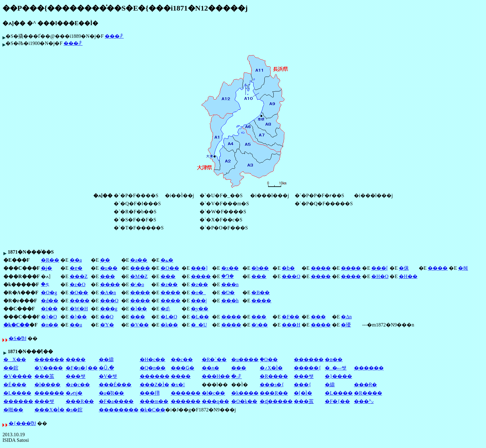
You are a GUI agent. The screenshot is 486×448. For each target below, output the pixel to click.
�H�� (408, 276)
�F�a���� (116, 401)
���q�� (215, 401)
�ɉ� (46, 268)
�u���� (245, 359)
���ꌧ (114, 36)
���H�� (216, 376)
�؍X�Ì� (271, 368)
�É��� (15, 385)
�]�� (138, 309)
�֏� (228, 276)
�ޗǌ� (74, 393)
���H (291, 325)
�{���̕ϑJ (22, 423)
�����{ (307, 368)
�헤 (463, 268)
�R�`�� (214, 359)
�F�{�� (337, 401)
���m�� (154, 401)
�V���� (49, 368)
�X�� (15, 359)
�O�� (170, 268)
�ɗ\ (165, 309)
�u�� (109, 268)
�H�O (380, 276)
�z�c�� (78, 385)
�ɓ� (288, 268)
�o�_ (198, 293)
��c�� (182, 359)
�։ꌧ (236, 377)
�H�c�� (153, 359)
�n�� (50, 325)
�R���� (274, 376)
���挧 (150, 393)
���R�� (274, 393)
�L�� (200, 317)
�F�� (291, 317)
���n (230, 284)
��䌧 (106, 359)
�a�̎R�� (112, 393)
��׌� (239, 368)
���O (291, 276)
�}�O (49, 317)
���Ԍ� (183, 368)
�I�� (49, 309)
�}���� (338, 376)
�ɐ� (76, 268)
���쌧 (76, 376)
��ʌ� (210, 368)
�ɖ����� (276, 401)
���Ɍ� (365, 385)
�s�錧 (74, 410)
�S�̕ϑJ (18, 338)
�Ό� (228, 293)
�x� (178, 385)
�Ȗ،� (106, 368)
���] (199, 268)
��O (107, 317)
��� (108, 276)
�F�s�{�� (82, 368)
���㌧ (364, 401)
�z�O (78, 284)
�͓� (105, 260)
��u (76, 325)
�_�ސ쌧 (336, 368)
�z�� (169, 284)
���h (230, 301)
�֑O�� (269, 359)
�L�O (169, 317)
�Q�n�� (153, 368)
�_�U (199, 325)
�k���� (245, 393)
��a (76, 260)
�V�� (139, 325)
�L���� (17, 393)
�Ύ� (107, 325)
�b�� (260, 268)
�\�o (137, 284)
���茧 (44, 376)
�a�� (139, 260)
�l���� (47, 385)
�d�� (50, 301)
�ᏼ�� (334, 359)
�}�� (78, 317)
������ (49, 359)
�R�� (50, 260)
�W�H (79, 309)
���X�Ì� (49, 410)
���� (140, 268)
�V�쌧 (108, 376)
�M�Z (139, 276)
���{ (303, 385)
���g (109, 309)
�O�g (49, 293)
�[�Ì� (303, 393)
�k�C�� (16, 325)
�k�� (169, 325)
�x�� (230, 268)
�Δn (346, 317)
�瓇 (346, 325)
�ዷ (45, 284)
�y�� (200, 309)
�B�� (261, 293)
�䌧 (330, 385)
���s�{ (272, 385)
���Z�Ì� (155, 385)
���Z (79, 276)
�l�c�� (214, 393)
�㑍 (404, 268)
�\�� (259, 325)
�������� (119, 410)
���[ (380, 268)
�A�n (108, 293)
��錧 (11, 368)
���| (199, 301)
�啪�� (13, 410)
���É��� (115, 385)
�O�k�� (244, 401)
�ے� (167, 260)
